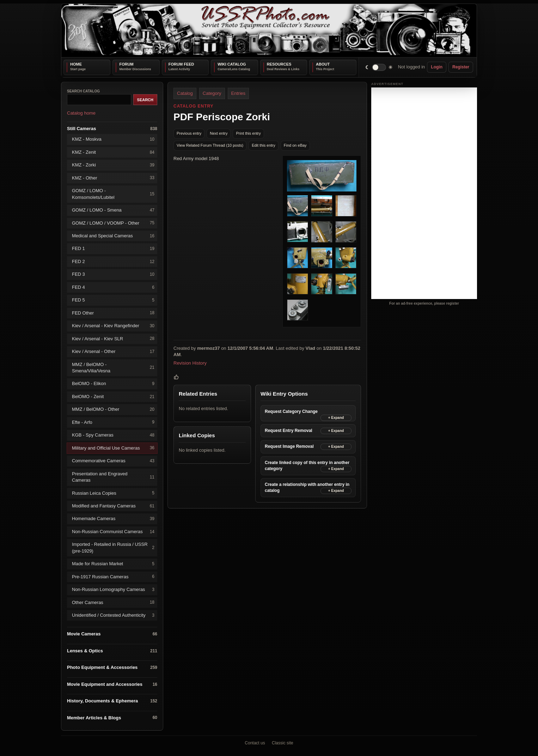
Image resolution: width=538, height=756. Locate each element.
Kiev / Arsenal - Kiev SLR (113, 339)
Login (437, 67)
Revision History (190, 363)
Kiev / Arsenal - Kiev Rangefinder (113, 326)
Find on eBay (295, 145)
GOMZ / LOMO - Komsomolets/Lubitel (113, 194)
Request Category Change (291, 411)
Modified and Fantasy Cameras (113, 506)
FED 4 (113, 287)
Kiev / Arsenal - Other (113, 351)
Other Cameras (113, 602)
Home (76, 64)
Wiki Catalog (232, 64)
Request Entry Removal (289, 431)
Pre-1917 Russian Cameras (113, 577)
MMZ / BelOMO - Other (113, 410)
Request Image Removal (289, 446)
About (323, 64)
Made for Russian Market (113, 564)
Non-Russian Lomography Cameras (113, 589)
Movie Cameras (112, 634)
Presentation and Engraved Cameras (113, 477)
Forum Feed (181, 64)
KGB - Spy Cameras (113, 435)
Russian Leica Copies (113, 493)
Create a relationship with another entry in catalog (307, 487)
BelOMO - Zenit (113, 397)
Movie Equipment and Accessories (112, 684)
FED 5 (113, 300)
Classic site (283, 743)
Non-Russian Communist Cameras (113, 532)
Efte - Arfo (113, 422)
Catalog (185, 93)
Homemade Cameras (113, 519)
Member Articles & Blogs (112, 718)
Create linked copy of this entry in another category (307, 465)
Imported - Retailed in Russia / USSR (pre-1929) (113, 547)
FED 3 (113, 275)
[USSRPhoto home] (269, 31)
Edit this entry (264, 145)
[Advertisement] (424, 193)
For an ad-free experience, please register (424, 303)
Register (461, 67)
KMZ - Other (113, 178)
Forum (126, 64)
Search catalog (83, 91)
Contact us (255, 743)
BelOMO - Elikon (113, 384)
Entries (238, 93)
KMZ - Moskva (113, 139)
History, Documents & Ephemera (112, 701)
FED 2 (113, 261)
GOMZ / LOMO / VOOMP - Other (113, 223)
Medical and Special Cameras (113, 236)
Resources (279, 64)
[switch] (379, 67)
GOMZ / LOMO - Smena (113, 210)
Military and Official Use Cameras (113, 448)
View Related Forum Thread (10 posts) (210, 145)
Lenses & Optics (112, 651)
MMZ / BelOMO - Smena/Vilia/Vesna (113, 367)
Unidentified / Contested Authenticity (113, 615)
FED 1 (113, 249)
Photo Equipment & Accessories (112, 668)
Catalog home (81, 113)
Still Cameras (112, 129)
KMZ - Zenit (113, 152)
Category (212, 93)
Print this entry (248, 133)
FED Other (113, 313)
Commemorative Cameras (113, 461)
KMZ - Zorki (113, 165)
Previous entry (189, 133)
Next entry (219, 133)
